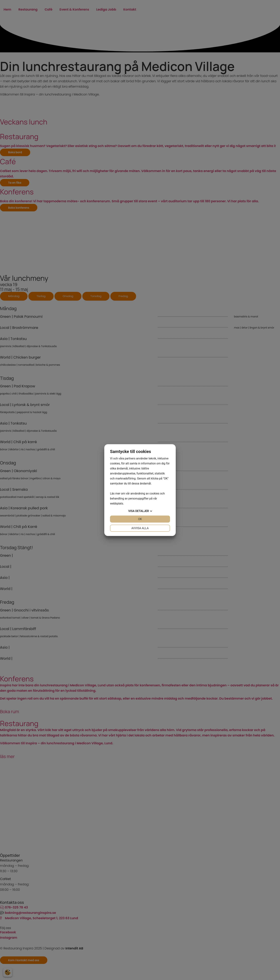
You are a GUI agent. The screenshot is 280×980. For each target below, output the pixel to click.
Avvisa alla (140, 528)
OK (140, 519)
